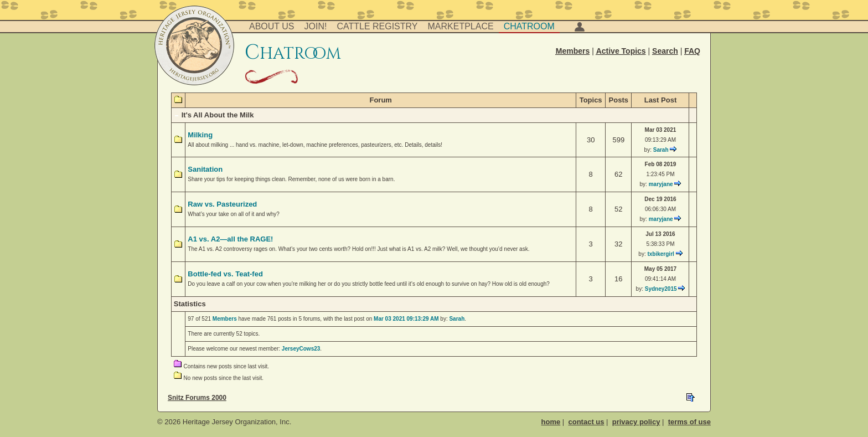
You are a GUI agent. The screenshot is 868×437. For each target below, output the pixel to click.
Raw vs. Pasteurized (222, 204)
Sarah (661, 150)
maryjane (661, 184)
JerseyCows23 (301, 349)
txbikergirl (660, 254)
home (551, 422)
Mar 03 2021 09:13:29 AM (406, 319)
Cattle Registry (377, 26)
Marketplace (461, 26)
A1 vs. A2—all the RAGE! (230, 239)
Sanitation (205, 169)
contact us (586, 422)
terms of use (689, 422)
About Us (272, 26)
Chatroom (529, 26)
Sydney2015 (661, 289)
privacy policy (636, 422)
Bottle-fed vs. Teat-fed (225, 274)
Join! (316, 26)
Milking (200, 135)
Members (225, 319)
